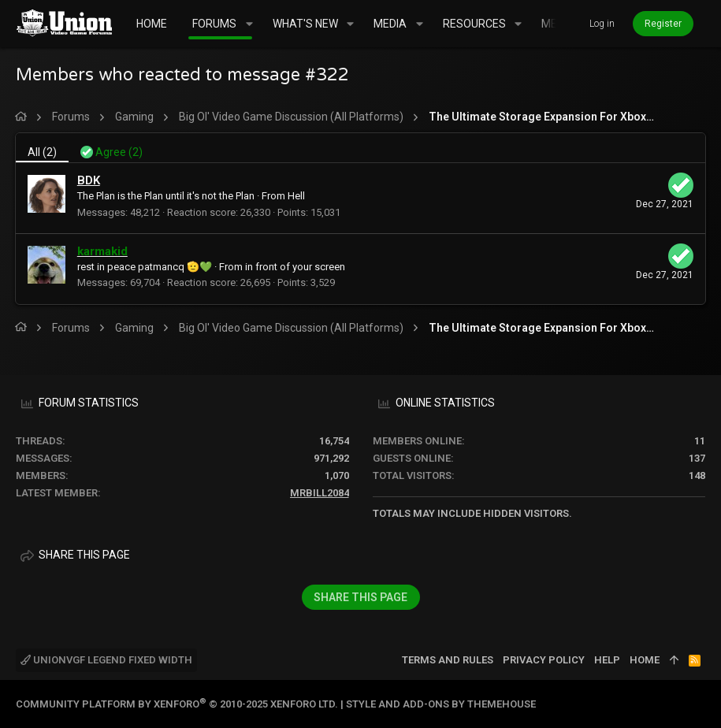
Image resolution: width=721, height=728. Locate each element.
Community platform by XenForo (177, 704)
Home (645, 660)
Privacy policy (544, 660)
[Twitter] (698, 704)
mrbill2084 (320, 493)
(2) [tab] (43, 152)
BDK (89, 180)
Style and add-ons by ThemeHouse (441, 704)
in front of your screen (296, 267)
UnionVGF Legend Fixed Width (106, 660)
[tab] (112, 148)
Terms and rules (448, 660)
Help (607, 660)
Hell (297, 196)
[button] (249, 24)
